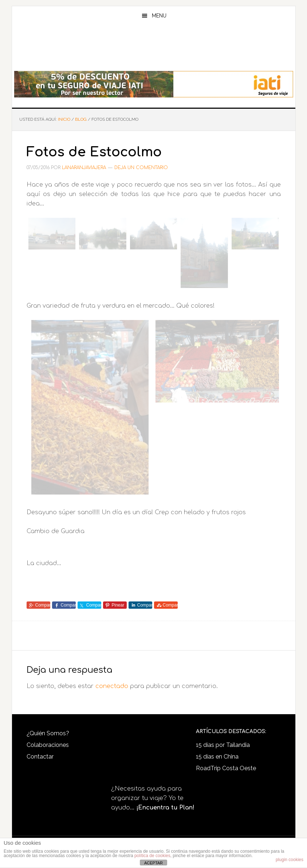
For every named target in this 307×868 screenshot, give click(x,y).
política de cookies (152, 856)
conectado (112, 686)
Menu (159, 16)
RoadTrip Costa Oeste (226, 768)
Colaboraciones (48, 745)
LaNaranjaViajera (154, 49)
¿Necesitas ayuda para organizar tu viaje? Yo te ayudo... (153, 798)
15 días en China (217, 757)
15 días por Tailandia (223, 745)
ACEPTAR (153, 863)
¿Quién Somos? (48, 733)
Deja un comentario (141, 168)
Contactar (40, 757)
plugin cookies (290, 860)
